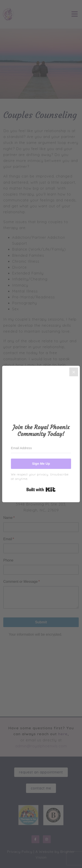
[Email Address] (41, 448)
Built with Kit (41, 490)
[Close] (74, 372)
